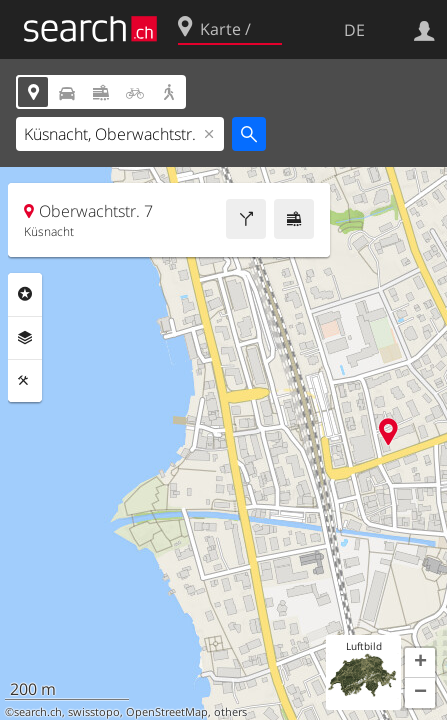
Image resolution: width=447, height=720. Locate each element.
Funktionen (25, 381)
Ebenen (25, 338)
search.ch (38, 712)
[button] (420, 663)
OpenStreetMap (167, 712)
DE (354, 30)
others (230, 712)
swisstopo (94, 712)
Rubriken (25, 294)
